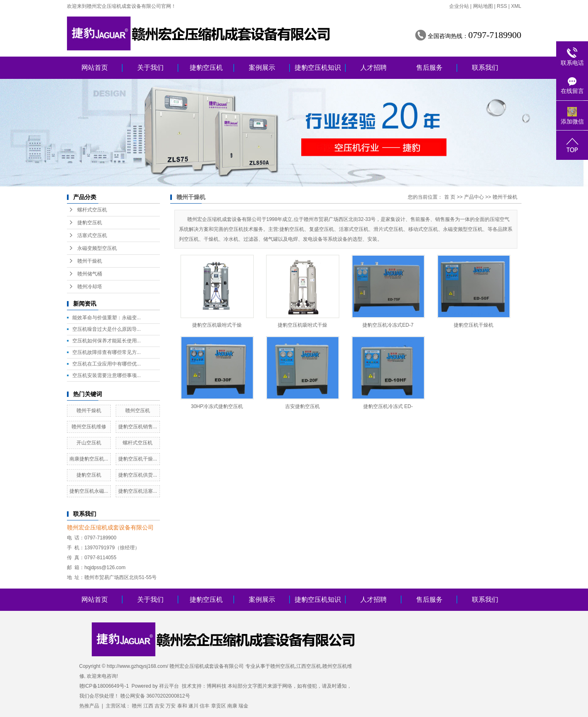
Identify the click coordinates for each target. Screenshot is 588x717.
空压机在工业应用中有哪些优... (107, 364)
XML (516, 6)
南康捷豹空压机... (89, 459)
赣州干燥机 (90, 261)
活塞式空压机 (92, 235)
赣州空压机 (138, 411)
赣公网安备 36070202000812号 (155, 696)
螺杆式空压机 (92, 210)
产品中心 (474, 197)
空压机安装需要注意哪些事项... (107, 375)
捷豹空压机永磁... (89, 491)
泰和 (182, 706)
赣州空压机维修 (89, 427)
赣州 (137, 706)
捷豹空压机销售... (138, 427)
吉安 (159, 706)
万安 (171, 706)
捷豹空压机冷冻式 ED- (388, 406)
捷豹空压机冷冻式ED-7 (388, 325)
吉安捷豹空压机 (302, 406)
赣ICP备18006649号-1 (104, 686)
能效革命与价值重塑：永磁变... (107, 318)
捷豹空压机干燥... (138, 459)
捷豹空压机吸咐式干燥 (217, 325)
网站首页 (95, 68)
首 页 (450, 197)
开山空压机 (89, 443)
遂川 (193, 706)
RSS (502, 6)
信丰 (205, 706)
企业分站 (459, 6)
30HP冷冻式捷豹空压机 (217, 406)
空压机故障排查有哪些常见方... (107, 352)
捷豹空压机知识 (318, 68)
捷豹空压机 (206, 68)
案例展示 (262, 68)
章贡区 (219, 706)
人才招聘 (374, 68)
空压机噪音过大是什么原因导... (107, 329)
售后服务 (429, 68)
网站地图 (483, 6)
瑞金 (243, 706)
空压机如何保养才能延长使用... (107, 341)
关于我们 (150, 68)
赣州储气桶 (90, 274)
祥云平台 (169, 686)
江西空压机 (309, 666)
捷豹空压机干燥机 (474, 325)
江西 (148, 706)
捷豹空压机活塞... (138, 491)
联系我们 (485, 68)
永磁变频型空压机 (97, 248)
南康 (232, 706)
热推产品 (89, 706)
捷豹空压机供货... (138, 475)
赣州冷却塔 (90, 287)
